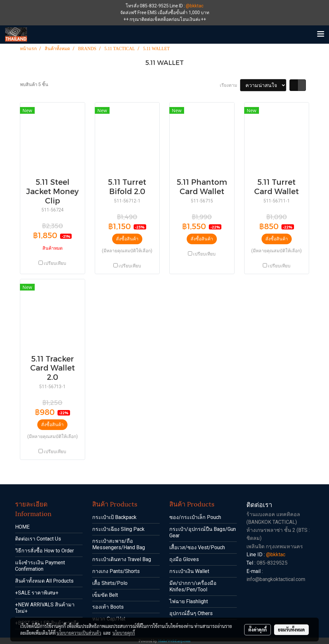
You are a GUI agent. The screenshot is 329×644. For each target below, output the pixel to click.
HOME (22, 527)
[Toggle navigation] (321, 34)
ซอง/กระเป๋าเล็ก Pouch (195, 517)
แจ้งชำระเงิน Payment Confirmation (40, 566)
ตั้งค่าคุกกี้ (258, 630)
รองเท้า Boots (108, 607)
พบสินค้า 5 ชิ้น (34, 85)
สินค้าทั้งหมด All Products (44, 581)
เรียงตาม (230, 85)
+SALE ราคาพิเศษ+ (37, 593)
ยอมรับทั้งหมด (291, 630)
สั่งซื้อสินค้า (127, 239)
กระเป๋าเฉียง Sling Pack (118, 529)
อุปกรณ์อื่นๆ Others (191, 613)
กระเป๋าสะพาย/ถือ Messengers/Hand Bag (119, 544)
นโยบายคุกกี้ (124, 633)
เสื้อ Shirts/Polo (110, 583)
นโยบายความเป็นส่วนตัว (79, 633)
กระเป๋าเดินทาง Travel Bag (122, 559)
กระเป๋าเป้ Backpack (114, 517)
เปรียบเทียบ (55, 263)
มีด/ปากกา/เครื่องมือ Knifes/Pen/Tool (193, 586)
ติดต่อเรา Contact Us (38, 539)
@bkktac (195, 6)
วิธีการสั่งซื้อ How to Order (44, 551)
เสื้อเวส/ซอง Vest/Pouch (197, 547)
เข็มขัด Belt (105, 595)
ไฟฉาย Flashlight (189, 601)
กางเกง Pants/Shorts (116, 571)
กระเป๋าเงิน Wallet (189, 571)
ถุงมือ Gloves (184, 559)
